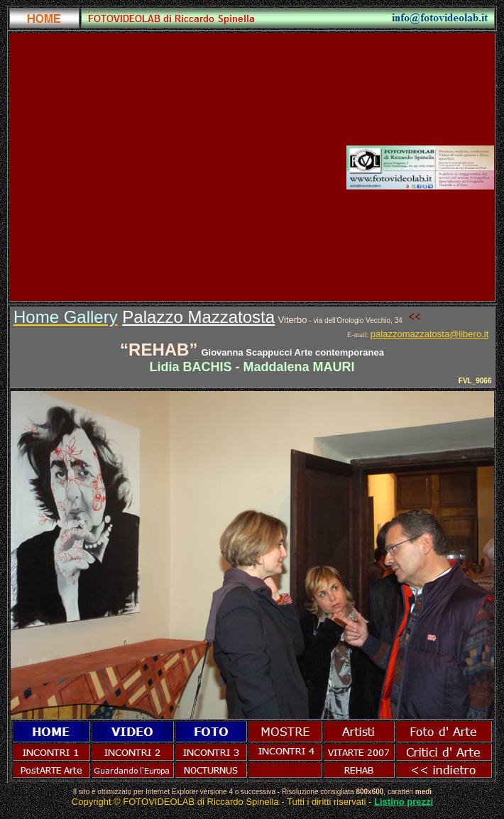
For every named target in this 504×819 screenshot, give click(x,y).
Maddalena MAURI (299, 367)
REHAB (159, 350)
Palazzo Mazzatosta (198, 317)
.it (485, 334)
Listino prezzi (404, 802)
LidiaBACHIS (190, 367)
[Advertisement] (135, 167)
